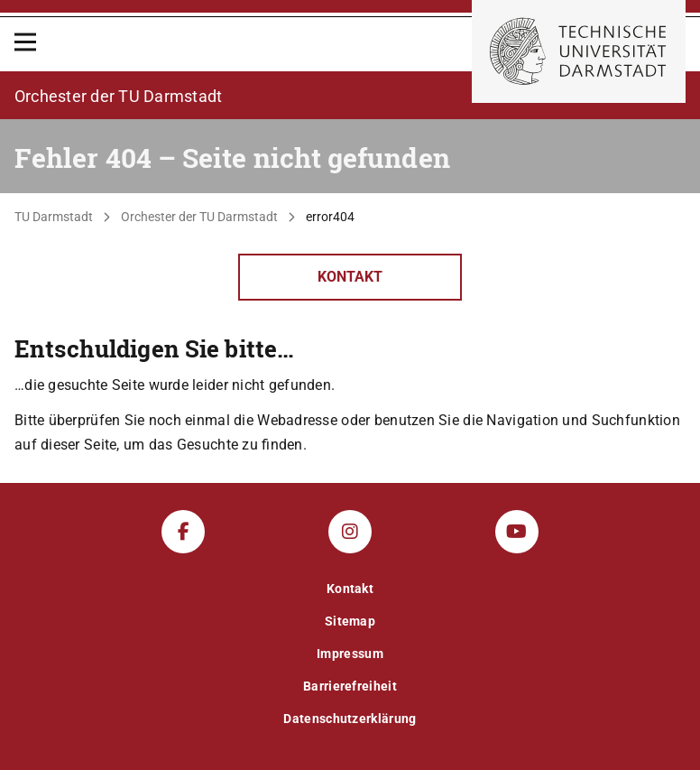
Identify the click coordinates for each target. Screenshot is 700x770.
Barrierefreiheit (350, 686)
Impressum (350, 654)
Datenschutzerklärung (350, 719)
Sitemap (350, 621)
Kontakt (350, 277)
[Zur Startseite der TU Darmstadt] (579, 51)
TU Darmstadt (54, 217)
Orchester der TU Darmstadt (199, 217)
